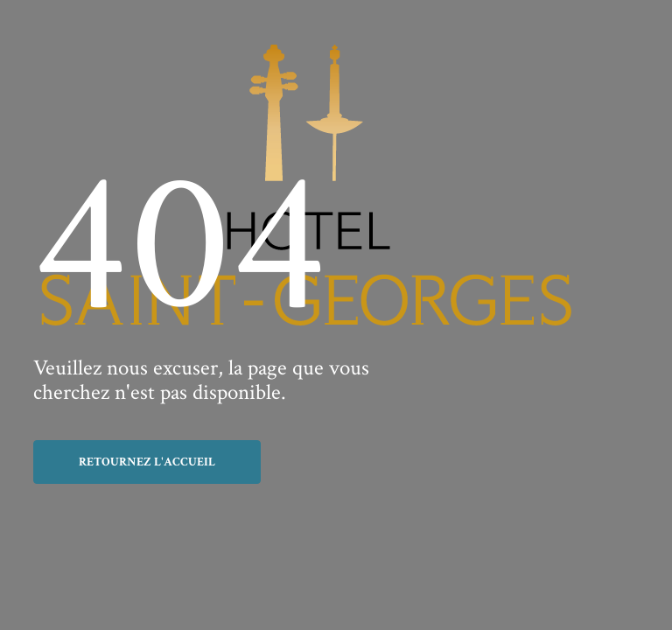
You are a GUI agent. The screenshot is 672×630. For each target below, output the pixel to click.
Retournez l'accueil (147, 462)
